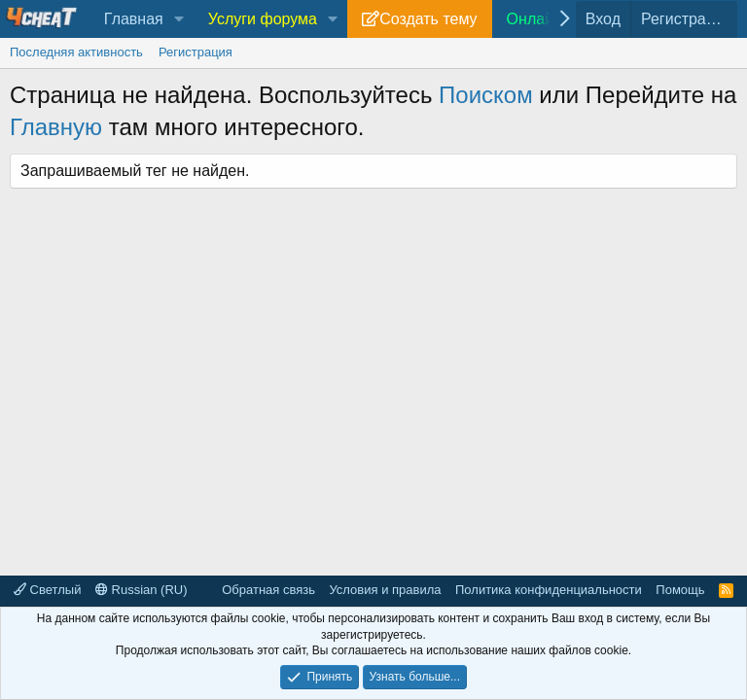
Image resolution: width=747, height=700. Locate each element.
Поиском (486, 95)
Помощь (680, 590)
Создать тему (428, 19)
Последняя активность (76, 52)
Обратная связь (268, 590)
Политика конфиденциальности (549, 590)
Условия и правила (385, 590)
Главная (134, 19)
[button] (179, 19)
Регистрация (196, 52)
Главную (56, 127)
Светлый (47, 590)
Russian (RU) (142, 590)
